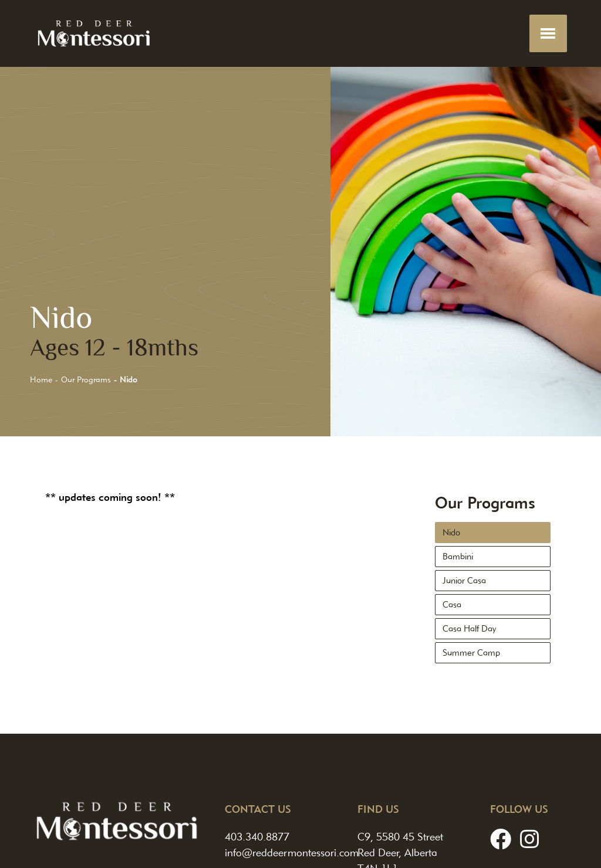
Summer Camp (471, 653)
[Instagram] (529, 839)
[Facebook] (501, 839)
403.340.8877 (257, 837)
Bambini (458, 557)
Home (41, 379)
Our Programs (86, 379)
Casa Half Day (469, 629)
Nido (451, 533)
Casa (452, 605)
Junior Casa (464, 581)
